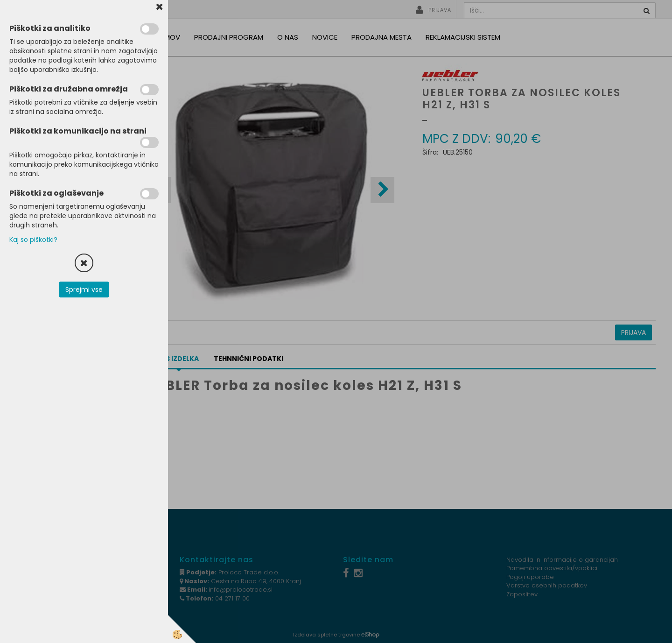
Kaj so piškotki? (33, 240)
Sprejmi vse (84, 290)
